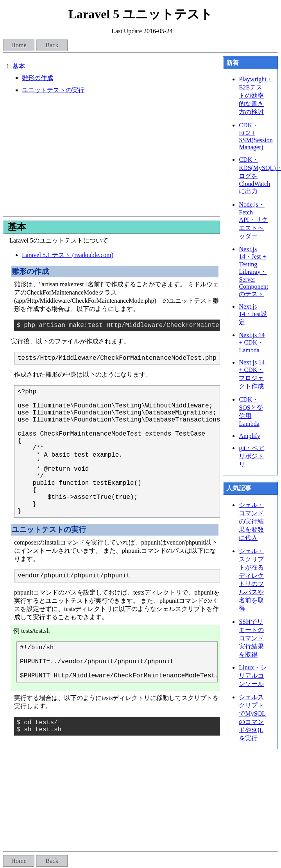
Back (52, 45)
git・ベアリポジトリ (251, 456)
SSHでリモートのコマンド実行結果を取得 (251, 638)
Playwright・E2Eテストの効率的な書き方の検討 (256, 96)
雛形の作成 (38, 78)
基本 (19, 66)
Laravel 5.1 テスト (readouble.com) (68, 255)
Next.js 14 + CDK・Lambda (252, 343)
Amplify (249, 436)
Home (19, 45)
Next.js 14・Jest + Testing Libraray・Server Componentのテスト (253, 271)
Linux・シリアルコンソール (252, 676)
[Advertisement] (111, 155)
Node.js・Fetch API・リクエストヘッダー (253, 220)
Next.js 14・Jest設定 (253, 314)
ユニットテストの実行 (53, 90)
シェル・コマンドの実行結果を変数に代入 (251, 521)
